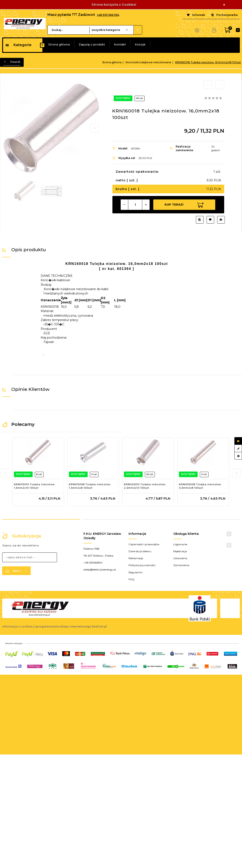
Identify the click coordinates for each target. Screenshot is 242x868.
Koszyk (140, 44)
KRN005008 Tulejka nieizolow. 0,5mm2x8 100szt (200, 486)
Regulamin (136, 572)
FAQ (131, 579)
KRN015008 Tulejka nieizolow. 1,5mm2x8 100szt (90, 486)
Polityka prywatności (142, 565)
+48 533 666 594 (108, 15)
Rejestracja (180, 551)
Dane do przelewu (140, 551)
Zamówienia (181, 565)
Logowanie (180, 544)
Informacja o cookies (17, 626)
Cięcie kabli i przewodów (144, 544)
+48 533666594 (93, 563)
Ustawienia (180, 558)
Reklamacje (136, 558)
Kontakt (120, 44)
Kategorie (18, 45)
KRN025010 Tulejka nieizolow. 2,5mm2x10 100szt (145, 486)
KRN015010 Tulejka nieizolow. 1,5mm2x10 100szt (35, 486)
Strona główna (59, 44)
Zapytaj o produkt (92, 44)
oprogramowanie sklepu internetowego (63, 626)
